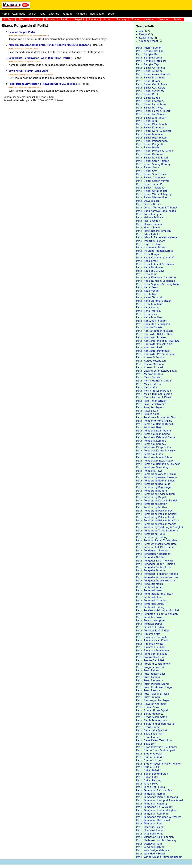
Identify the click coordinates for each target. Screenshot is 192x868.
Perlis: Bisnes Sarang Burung (153, 164)
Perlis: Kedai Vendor (148, 291)
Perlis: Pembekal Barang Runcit (155, 424)
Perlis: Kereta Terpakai (149, 297)
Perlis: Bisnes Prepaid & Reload (155, 151)
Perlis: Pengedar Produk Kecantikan (157, 577)
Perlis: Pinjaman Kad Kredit (152, 640)
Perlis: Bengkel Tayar (148, 64)
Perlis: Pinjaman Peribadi (151, 647)
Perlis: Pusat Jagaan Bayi (150, 674)
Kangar (143, 34)
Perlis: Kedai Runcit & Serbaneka (156, 281)
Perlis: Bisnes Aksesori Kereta (153, 74)
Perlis (22, 19)
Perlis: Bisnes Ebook (148, 98)
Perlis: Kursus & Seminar (151, 357)
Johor (107, 19)
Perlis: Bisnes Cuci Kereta (151, 87)
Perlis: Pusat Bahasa (148, 670)
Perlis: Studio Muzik (148, 767)
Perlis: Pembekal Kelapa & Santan (156, 437)
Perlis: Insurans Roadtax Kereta (154, 251)
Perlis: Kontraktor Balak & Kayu (155, 334)
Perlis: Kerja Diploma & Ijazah (154, 301)
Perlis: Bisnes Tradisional (151, 187)
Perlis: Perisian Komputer (151, 620)
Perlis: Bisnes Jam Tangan (151, 118)
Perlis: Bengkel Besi (148, 54)
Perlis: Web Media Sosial (151, 853)
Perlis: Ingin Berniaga (149, 244)
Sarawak (163, 19)
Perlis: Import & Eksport (150, 241)
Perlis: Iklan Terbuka (148, 234)
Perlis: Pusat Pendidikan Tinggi (154, 687)
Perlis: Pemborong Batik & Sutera (156, 480)
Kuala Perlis (146, 37)
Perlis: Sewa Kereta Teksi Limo (154, 740)
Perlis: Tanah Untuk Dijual (151, 787)
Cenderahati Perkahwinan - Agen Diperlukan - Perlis (39, 58)
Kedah (37, 19)
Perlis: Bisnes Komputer (150, 127)
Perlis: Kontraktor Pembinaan (153, 351)
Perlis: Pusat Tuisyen (148, 697)
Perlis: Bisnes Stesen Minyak (153, 181)
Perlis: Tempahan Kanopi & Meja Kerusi (159, 800)
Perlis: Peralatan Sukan (150, 617)
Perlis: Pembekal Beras (149, 427)
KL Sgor (9, 19)
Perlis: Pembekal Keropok (151, 444)
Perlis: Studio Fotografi (150, 753)
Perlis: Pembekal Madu (150, 454)
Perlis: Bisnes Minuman (150, 134)
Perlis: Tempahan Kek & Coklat (154, 807)
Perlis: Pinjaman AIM (148, 634)
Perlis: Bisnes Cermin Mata (152, 84)
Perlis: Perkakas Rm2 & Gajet (153, 630)
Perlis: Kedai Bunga (147, 254)
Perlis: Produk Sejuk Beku (151, 660)
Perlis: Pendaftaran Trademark (154, 554)
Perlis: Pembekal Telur (149, 471)
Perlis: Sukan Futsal (148, 777)
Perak (64, 19)
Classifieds (19, 14)
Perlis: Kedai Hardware (149, 267)
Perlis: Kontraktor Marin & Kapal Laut (158, 341)
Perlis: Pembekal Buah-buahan (154, 430)
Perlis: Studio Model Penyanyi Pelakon (159, 764)
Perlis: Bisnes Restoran (149, 154)
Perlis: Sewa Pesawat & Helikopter (156, 747)
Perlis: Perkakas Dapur (149, 624)
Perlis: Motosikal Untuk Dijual (154, 397)
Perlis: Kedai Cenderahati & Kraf (155, 257)
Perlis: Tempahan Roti (149, 823)
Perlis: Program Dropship (151, 667)
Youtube (67, 14)
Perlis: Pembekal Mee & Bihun (154, 457)
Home (5, 14)
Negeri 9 (79, 19)
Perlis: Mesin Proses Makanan (154, 391)
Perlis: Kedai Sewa (147, 287)
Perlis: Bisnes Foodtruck (150, 101)
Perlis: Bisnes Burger (148, 81)
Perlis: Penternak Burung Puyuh (155, 594)
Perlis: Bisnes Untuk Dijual (152, 191)
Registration (97, 14)
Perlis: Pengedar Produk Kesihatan (156, 580)
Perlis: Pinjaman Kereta (150, 644)
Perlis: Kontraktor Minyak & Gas (155, 344)
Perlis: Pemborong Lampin (152, 504)
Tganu (135, 19)
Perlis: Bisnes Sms (147, 171)
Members (81, 14)
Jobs (43, 14)
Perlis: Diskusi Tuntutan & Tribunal (157, 207)
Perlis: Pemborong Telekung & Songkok (160, 527)
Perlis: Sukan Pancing (149, 780)
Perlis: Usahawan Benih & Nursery (156, 840)
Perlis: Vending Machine (150, 847)
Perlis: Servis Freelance (150, 714)
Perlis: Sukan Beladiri (149, 770)
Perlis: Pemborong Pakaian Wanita (156, 524)
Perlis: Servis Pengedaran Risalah (156, 724)
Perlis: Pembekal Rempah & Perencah (158, 464)
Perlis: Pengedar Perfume (151, 570)
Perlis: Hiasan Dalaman (150, 224)
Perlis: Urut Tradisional (149, 833)
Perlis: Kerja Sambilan (149, 317)
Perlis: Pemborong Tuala (150, 534)
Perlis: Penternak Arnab (150, 587)
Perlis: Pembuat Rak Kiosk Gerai (155, 547)
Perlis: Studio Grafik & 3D (151, 757)
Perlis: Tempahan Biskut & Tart (154, 790)
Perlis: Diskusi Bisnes (148, 204)
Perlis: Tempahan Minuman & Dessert (158, 817)
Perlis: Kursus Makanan (150, 364)
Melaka (93, 19)
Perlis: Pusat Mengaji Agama (153, 684)
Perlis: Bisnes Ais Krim (149, 71)
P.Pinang (51, 19)
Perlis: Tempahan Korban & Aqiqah (157, 810)
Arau (142, 31)
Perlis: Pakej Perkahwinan (151, 404)
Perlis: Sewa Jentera (148, 737)
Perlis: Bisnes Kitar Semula (152, 124)
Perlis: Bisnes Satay (147, 167)
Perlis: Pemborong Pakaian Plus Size (158, 520)
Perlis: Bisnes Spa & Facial (152, 174)
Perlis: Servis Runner (148, 727)
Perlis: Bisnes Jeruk (147, 121)
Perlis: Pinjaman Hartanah (151, 637)
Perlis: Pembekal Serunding (152, 467)
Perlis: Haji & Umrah (148, 221)
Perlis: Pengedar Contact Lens (153, 567)
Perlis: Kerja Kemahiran (150, 304)
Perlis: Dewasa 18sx (148, 201)
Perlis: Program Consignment (153, 664)
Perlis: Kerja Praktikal (148, 311)
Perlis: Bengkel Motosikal (151, 61)
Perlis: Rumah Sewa (148, 707)
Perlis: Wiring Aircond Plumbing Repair (159, 857)
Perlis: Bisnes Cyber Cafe (150, 91)
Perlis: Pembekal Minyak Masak (155, 460)
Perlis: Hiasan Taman (148, 227)
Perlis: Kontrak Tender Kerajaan (154, 331)
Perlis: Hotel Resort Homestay (154, 231)
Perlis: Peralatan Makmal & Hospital (158, 610)
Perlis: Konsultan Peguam (151, 321)
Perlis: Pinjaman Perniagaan (153, 650)
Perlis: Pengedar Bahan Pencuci (155, 560)
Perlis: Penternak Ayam (149, 590)
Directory (54, 14)
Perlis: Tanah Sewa (147, 783)
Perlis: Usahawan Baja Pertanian (155, 837)
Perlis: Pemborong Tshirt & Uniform (157, 530)
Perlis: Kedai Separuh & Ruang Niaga (158, 284)
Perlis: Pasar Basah (147, 410)
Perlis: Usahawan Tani (149, 844)
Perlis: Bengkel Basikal (149, 51)
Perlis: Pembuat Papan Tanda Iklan (156, 540)
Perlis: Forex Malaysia (149, 214)
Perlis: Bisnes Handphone (151, 104)
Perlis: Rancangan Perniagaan (154, 700)
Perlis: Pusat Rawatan (149, 690)
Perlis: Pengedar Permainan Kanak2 (157, 574)
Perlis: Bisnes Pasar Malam (152, 137)
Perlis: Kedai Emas (147, 261)
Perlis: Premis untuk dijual (151, 654)
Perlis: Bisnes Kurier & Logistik (154, 131)
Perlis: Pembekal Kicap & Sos (153, 447)
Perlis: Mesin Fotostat (149, 377)
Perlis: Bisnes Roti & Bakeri (152, 157)
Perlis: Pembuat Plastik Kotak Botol (157, 544)
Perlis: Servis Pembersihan (152, 720)
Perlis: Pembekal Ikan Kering (153, 434)
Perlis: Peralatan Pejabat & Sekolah (157, 614)
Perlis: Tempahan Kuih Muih (153, 814)
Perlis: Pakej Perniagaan (150, 407)
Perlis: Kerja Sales (147, 314)
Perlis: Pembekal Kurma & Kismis (156, 450)
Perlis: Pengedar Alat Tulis (151, 557)
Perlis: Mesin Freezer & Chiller (154, 380)
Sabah (177, 19)
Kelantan (149, 19)
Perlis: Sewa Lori (146, 744)
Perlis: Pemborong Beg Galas (153, 484)
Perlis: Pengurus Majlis (149, 584)
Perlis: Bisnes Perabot (149, 147)
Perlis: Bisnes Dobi (147, 94)
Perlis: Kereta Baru (147, 294)
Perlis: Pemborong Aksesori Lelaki (156, 474)
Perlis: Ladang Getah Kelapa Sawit (156, 371)
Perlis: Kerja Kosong (148, 307)
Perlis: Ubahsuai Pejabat (150, 827)
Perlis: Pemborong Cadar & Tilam (156, 494)
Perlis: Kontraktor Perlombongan (155, 354)
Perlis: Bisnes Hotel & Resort (153, 111)
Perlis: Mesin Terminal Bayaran (154, 394)
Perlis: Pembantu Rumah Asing (154, 421)
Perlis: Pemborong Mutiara (152, 507)
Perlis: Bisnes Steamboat (151, 177)
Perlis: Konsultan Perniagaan (153, 324)
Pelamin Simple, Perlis (22, 32)
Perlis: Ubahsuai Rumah (150, 830)
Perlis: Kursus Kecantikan (151, 360)
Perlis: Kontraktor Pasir (149, 347)
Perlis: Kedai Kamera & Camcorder (156, 277)
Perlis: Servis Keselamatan (152, 717)
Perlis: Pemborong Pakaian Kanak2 (157, 514)
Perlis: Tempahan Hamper (151, 794)
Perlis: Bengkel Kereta (149, 57)
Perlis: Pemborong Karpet (151, 497)
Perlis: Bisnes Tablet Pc (149, 184)
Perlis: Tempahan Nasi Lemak (153, 820)
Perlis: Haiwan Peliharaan (151, 217)
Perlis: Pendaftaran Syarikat (152, 550)
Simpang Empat (149, 41)
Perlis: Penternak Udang (150, 607)
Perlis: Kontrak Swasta (149, 327)
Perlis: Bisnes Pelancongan (152, 141)
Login (111, 14)
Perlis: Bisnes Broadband (151, 77)
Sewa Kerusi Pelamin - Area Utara (28, 71)
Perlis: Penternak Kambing (152, 600)
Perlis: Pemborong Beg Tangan (154, 487)
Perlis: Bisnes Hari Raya (150, 107)
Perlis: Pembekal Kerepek (151, 441)
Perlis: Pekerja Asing (148, 414)
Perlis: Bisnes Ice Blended (151, 114)
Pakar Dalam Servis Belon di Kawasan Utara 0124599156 (43, 84)
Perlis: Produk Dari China (151, 657)
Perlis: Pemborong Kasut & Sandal (157, 500)
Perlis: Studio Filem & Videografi (155, 750)
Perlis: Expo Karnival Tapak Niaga (156, 211)
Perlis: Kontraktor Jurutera (151, 337)
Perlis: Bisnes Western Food (152, 197)
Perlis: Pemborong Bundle (151, 490)
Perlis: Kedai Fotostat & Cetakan (155, 264)
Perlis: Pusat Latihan (148, 677)
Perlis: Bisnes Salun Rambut (153, 161)
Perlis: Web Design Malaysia (153, 850)
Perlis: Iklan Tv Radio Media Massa (156, 237)
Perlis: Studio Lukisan (149, 760)
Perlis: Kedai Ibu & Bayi (150, 271)
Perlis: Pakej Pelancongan (151, 401)
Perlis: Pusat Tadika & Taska (153, 694)
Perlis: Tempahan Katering (152, 803)
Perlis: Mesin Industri (149, 384)
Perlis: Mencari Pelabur (150, 374)
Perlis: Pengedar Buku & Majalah (156, 564)
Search (32, 14)
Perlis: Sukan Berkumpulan (152, 774)
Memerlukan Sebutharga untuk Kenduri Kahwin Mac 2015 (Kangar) (49, 45)
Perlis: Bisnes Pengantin (150, 144)
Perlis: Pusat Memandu (150, 680)
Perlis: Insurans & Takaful (151, 247)
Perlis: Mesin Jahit (147, 387)
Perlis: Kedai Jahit (146, 274)
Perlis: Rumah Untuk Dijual (152, 710)
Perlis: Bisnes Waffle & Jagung (154, 194)
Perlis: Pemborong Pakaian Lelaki (156, 517)
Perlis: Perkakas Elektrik (150, 627)
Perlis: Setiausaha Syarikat (152, 730)
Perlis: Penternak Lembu (150, 604)
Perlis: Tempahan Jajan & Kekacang (157, 797)
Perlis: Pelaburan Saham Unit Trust (156, 417)
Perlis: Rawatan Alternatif (151, 704)
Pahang (121, 19)
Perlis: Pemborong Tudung (152, 537)
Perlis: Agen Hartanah (149, 48)
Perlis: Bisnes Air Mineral (151, 68)
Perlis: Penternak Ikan (149, 597)
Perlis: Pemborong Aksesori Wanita (156, 477)
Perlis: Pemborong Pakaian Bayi (155, 510)
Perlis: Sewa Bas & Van (150, 733)
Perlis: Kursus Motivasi (149, 367)
